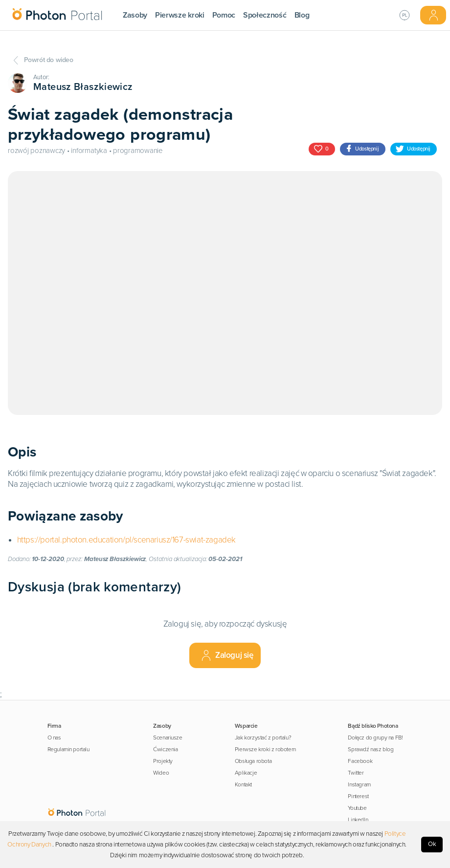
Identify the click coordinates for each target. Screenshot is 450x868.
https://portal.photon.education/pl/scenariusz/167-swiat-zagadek (126, 540)
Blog (302, 15)
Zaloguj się (227, 655)
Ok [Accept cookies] (432, 844)
